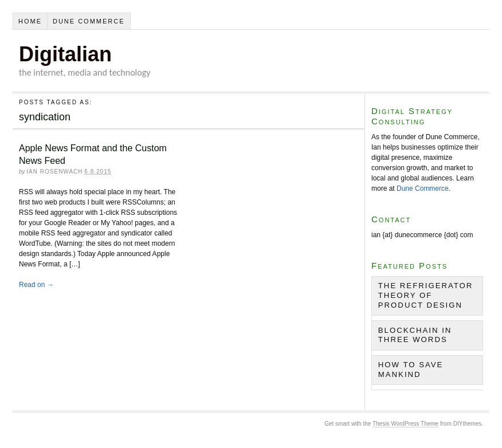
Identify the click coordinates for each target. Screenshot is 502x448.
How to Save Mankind (411, 370)
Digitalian (65, 54)
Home (30, 21)
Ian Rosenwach (54, 172)
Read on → (36, 285)
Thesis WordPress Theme (405, 424)
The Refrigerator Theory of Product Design (426, 295)
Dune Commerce (89, 21)
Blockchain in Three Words (415, 335)
